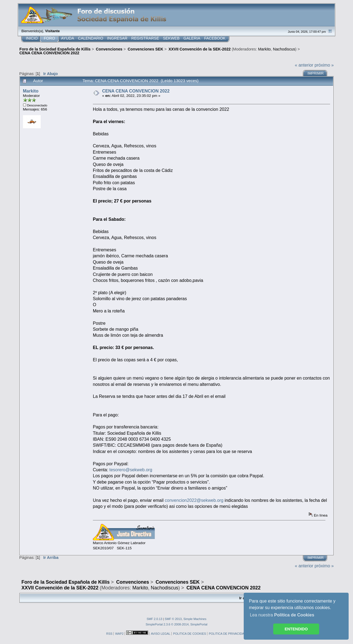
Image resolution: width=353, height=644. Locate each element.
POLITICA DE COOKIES (189, 634)
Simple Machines (195, 619)
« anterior (304, 65)
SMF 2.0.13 (155, 619)
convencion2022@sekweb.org (194, 500)
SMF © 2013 (173, 619)
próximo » (324, 65)
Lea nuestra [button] (282, 615)
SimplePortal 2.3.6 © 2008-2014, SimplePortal (176, 624)
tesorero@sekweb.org (131, 470)
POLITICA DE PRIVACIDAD (227, 634)
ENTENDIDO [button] (296, 629)
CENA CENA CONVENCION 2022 (136, 91)
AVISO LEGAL (161, 634)
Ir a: (243, 598)
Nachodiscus (284, 49)
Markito (264, 49)
